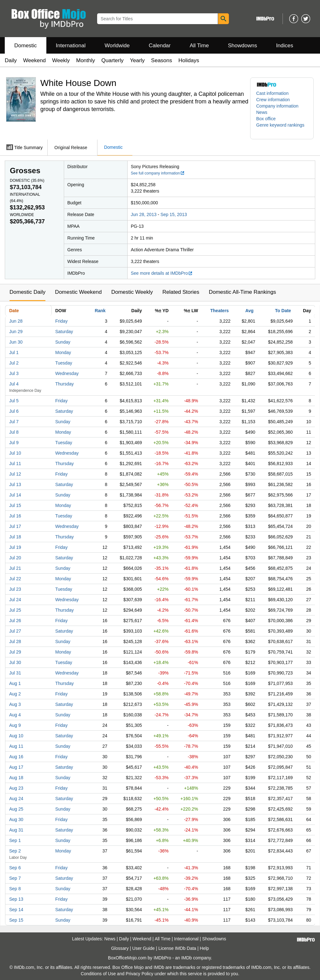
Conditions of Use (98, 974)
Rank (100, 311)
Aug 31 (16, 830)
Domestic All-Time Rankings (243, 292)
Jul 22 (15, 579)
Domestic (26, 46)
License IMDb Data (177, 948)
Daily (11, 60)
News (262, 112)
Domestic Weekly (132, 292)
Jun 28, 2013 (144, 214)
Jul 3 (14, 373)
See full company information (158, 173)
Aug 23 (16, 788)
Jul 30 (15, 662)
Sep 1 (15, 840)
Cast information (272, 93)
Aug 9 (15, 725)
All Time (199, 46)
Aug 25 (16, 809)
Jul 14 (15, 495)
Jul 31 (15, 673)
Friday (61, 321)
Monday (63, 352)
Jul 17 (15, 526)
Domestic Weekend (78, 292)
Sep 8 (15, 889)
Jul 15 (15, 505)
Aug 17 (16, 767)
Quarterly (112, 60)
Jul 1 (14, 352)
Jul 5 (14, 401)
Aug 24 (16, 799)
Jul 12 (15, 474)
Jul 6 (14, 411)
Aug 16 (16, 757)
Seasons (162, 60)
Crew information (273, 100)
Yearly (137, 60)
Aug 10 (16, 736)
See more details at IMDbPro (162, 273)
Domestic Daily (27, 292)
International (71, 46)
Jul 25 (15, 610)
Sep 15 (16, 920)
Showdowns (243, 46)
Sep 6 (15, 868)
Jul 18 (15, 537)
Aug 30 (16, 819)
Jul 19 (15, 547)
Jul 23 (15, 589)
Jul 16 (15, 516)
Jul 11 (15, 464)
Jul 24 (15, 600)
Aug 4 (15, 715)
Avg (250, 311)
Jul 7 (14, 422)
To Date (283, 311)
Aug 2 (15, 694)
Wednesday (67, 373)
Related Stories (181, 292)
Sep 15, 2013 (173, 214)
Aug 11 (16, 746)
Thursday (64, 384)
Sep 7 (15, 878)
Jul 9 (14, 443)
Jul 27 (15, 631)
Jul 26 (15, 621)
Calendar (160, 46)
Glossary (120, 948)
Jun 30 (16, 342)
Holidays (189, 60)
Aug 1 (15, 683)
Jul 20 (15, 558)
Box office (266, 119)
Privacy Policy (140, 974)
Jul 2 (14, 363)
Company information (277, 106)
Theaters (219, 311)
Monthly (86, 60)
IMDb (187, 958)
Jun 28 (16, 321)
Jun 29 (16, 332)
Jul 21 (15, 568)
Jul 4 (14, 384)
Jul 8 (14, 432)
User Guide (144, 948)
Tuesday (64, 363)
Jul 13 (15, 484)
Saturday (64, 332)
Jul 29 (15, 652)
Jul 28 (15, 641)
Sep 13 (16, 899)
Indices (285, 46)
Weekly (61, 60)
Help (204, 948)
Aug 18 (16, 778)
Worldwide (117, 46)
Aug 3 (15, 704)
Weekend (35, 60)
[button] (282, 128)
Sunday (63, 342)
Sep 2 (15, 851)
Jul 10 (15, 453)
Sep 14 (16, 910)
